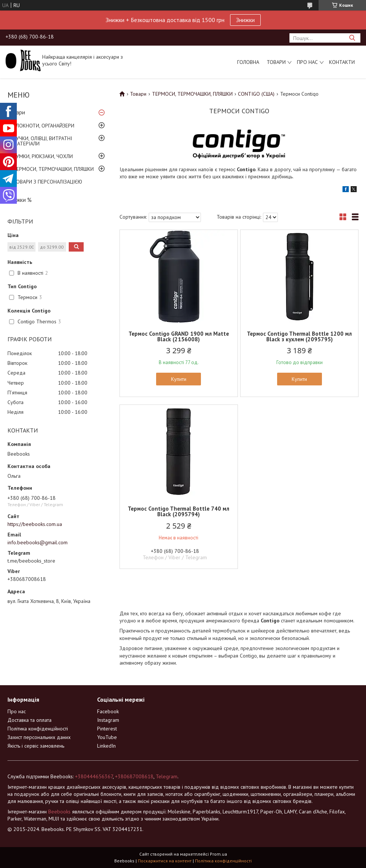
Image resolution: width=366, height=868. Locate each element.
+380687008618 (134, 776)
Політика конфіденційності (38, 729)
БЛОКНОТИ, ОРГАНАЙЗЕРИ (44, 126)
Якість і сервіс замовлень (36, 746)
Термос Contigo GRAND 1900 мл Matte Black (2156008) (179, 336)
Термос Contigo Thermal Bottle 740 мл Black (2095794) (179, 511)
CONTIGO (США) (256, 94)
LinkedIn (106, 746)
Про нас (307, 62)
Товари (276, 62)
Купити (179, 379)
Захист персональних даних (39, 737)
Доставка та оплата (30, 720)
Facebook (108, 711)
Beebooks (59, 812)
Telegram (167, 776)
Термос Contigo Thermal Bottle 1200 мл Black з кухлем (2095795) (299, 336)
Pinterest (107, 729)
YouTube (107, 737)
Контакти (342, 62)
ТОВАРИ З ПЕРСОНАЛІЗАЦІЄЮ (48, 182)
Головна (248, 62)
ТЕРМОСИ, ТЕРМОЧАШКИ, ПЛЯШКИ (53, 169)
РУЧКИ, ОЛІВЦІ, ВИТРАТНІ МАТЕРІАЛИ (43, 141)
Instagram (108, 720)
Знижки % (20, 200)
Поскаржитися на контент (165, 861)
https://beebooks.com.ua (35, 524)
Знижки (245, 20)
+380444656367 (94, 776)
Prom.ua (218, 854)
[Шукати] (352, 38)
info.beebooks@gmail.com (38, 542)
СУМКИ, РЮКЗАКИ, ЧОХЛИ (43, 156)
